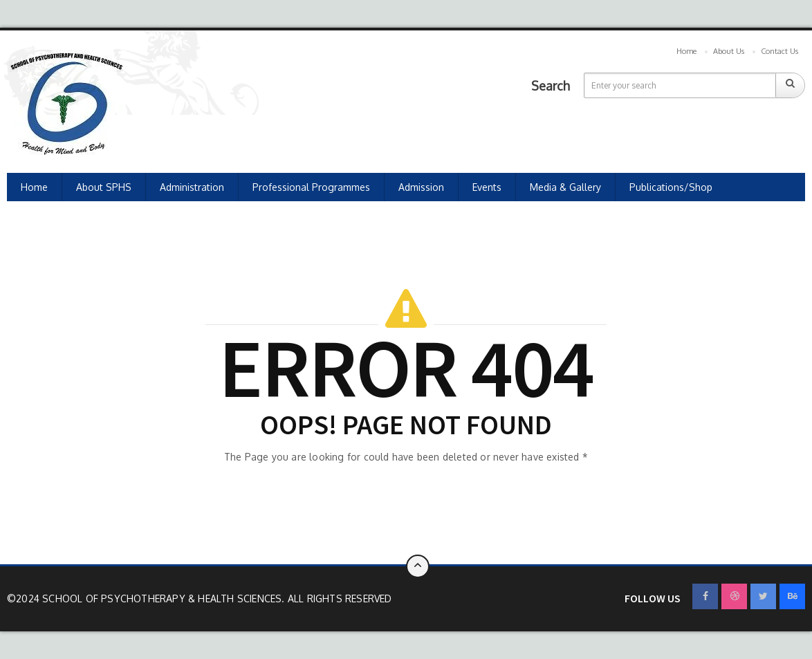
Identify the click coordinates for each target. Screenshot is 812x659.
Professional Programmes (311, 187)
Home (686, 51)
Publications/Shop (671, 187)
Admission (421, 187)
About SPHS (104, 187)
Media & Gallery (565, 187)
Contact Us (779, 51)
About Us (729, 51)
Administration (192, 187)
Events (487, 187)
